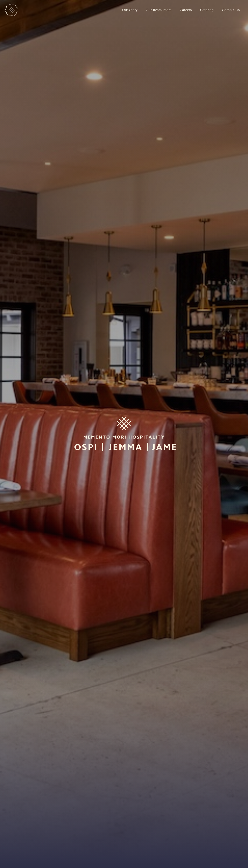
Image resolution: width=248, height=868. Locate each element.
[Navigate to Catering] (207, 10)
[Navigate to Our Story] (130, 10)
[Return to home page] (12, 10)
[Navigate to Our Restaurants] (159, 10)
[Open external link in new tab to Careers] (186, 10)
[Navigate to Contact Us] (231, 10)
